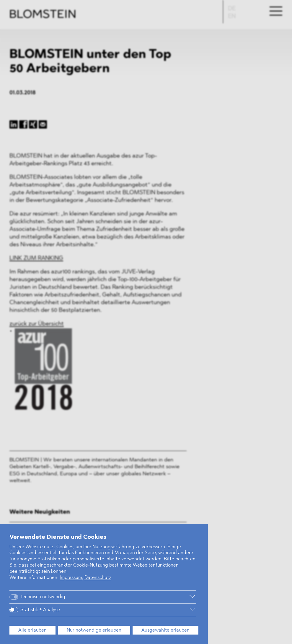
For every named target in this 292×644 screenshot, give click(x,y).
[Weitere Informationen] (135, 597)
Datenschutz (98, 578)
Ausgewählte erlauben (165, 630)
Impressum (71, 578)
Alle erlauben (32, 630)
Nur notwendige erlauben (94, 630)
